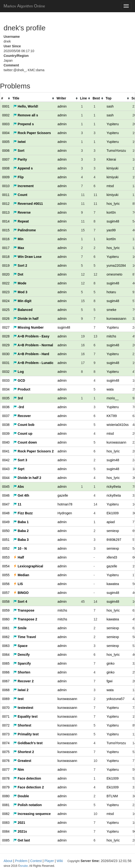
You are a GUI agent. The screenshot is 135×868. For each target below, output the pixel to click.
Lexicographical (28, 566)
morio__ (113, 398)
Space (20, 646)
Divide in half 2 (27, 478)
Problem (21, 861)
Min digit (22, 301)
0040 (6, 442)
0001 (6, 106)
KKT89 (112, 416)
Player (49, 861)
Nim (19, 770)
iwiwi (19, 142)
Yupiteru (113, 124)
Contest (36, 861)
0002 (6, 115)
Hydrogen (65, 513)
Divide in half (26, 319)
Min (18, 239)
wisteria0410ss (118, 425)
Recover (22, 416)
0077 (6, 770)
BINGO (21, 593)
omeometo (114, 274)
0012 (6, 204)
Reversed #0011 (28, 204)
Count (20, 195)
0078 (6, 778)
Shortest (22, 725)
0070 (6, 708)
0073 (6, 734)
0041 (6, 451)
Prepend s (24, 124)
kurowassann (117, 319)
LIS (18, 584)
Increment (23, 186)
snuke (101, 861)
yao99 (111, 230)
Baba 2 (21, 531)
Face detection (27, 778)
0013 (6, 212)
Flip (18, 177)
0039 (6, 434)
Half (19, 557)
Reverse (22, 212)
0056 (6, 584)
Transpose (24, 610)
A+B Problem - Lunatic (33, 363)
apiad (111, 522)
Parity (20, 159)
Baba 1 (21, 522)
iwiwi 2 (21, 690)
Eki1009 (113, 513)
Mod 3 (20, 292)
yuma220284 (116, 266)
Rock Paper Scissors (32, 133)
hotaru (111, 292)
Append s (23, 168)
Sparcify (22, 663)
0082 (6, 814)
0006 (6, 151)
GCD (19, 380)
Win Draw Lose (27, 257)
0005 (6, 142)
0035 (6, 398)
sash (110, 106)
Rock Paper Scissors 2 (34, 451)
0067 (6, 681)
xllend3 (112, 557)
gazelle (63, 495)
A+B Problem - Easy (31, 336)
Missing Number (29, 327)
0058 (6, 602)
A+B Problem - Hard (31, 354)
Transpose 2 (25, 619)
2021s (20, 831)
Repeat (21, 221)
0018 (6, 257)
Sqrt (19, 469)
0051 (6, 540)
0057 (6, 593)
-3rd (19, 407)
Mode (20, 283)
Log (19, 372)
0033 (6, 380)
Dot (18, 274)
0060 (6, 619)
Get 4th (21, 495)
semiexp (113, 531)
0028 (6, 336)
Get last (22, 840)
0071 (6, 716)
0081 (6, 805)
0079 (6, 787)
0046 (6, 495)
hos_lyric (113, 204)
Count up (23, 434)
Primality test (26, 734)
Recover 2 (23, 681)
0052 (6, 548)
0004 (6, 133)
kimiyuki (113, 168)
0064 (6, 655)
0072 (6, 725)
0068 (6, 690)
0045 (6, 487)
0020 (6, 274)
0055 (6, 575)
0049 (6, 522)
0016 (6, 239)
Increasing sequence (32, 814)
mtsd (110, 186)
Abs (19, 487)
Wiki (60, 861)
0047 (6, 504)
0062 (6, 637)
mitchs (111, 336)
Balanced (23, 310)
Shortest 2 (24, 752)
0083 (6, 823)
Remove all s (26, 115)
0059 (6, 610)
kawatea (113, 584)
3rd (18, 398)
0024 (6, 301)
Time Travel (25, 637)
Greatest (22, 761)
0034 (6, 389)
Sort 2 (20, 266)
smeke (112, 310)
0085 (6, 840)
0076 (6, 761)
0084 (6, 831)
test (18, 699)
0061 (6, 628)
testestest (23, 708)
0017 (6, 248)
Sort (19, 151)
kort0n (111, 212)
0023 (6, 292)
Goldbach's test (28, 743)
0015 (6, 230)
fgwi (110, 681)
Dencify (21, 655)
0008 (6, 168)
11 (17, 504)
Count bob (24, 425)
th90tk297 (114, 540)
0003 (6, 124)
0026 (6, 319)
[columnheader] (6, 98)
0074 (6, 743)
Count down (25, 442)
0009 (6, 177)
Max (19, 248)
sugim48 (113, 221)
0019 (6, 266)
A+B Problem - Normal (33, 345)
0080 (6, 796)
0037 (6, 416)
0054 (6, 566)
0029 (6, 345)
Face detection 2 (29, 787)
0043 (6, 469)
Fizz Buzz (23, 513)
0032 (6, 372)
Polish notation (28, 805)
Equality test (25, 716)
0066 (6, 672)
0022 (6, 283)
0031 (6, 363)
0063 (6, 646)
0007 (6, 159)
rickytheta (114, 487)
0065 (6, 663)
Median (21, 575)
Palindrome (25, 230)
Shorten (22, 672)
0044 (6, 478)
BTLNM (112, 796)
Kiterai (111, 159)
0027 (6, 327)
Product (22, 389)
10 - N (20, 548)
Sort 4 (20, 602)
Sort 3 (20, 460)
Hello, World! (26, 106)
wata (110, 389)
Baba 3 (21, 540)
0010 (6, 186)
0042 (6, 460)
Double (21, 796)
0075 (6, 752)
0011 (6, 195)
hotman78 (65, 504)
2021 (19, 823)
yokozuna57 (116, 699)
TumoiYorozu (116, 151)
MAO (24, 6)
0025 (6, 310)
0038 (6, 425)
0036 (6, 407)
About (8, 861)
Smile (20, 628)
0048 (6, 513)
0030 (6, 354)
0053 (6, 557)
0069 (6, 699)
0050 (6, 531)
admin (62, 106)
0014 (6, 221)
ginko (111, 663)
